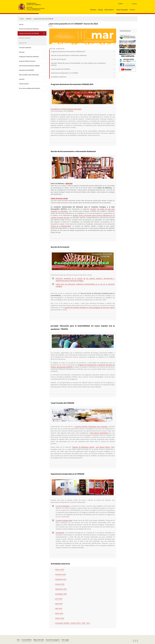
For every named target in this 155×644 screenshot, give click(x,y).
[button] (115, 10)
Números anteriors (25, 38)
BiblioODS (69, 184)
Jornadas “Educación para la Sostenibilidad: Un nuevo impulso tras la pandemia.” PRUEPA (79, 64)
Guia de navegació (53, 640)
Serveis (132, 10)
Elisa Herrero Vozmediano (99, 433)
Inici (18, 640)
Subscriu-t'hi (23, 43)
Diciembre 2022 (61, 574)
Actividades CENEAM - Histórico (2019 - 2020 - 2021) (73, 623)
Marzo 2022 (59, 613)
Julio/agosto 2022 (61, 594)
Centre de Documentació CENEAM (29, 66)
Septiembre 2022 (61, 589)
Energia (100, 10)
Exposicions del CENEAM (26, 70)
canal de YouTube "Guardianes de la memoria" (91, 427)
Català (120, 4)
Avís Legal (65, 640)
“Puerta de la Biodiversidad (61, 226)
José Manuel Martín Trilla (105, 447)
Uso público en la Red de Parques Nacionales (66, 109)
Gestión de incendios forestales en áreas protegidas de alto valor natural (90, 308)
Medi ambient (109, 10)
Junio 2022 (59, 599)
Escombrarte (60, 533)
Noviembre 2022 (61, 579)
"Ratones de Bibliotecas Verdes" (83, 447)
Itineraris (22, 79)
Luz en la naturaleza (63, 506)
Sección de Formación (58, 59)
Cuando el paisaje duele (64, 520)
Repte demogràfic (122, 10)
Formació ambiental (25, 48)
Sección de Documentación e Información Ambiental (69, 55)
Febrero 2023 (60, 570)
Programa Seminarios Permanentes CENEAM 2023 (68, 52)
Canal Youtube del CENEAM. (61, 69)
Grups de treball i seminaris (27, 61)
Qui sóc (21, 24)
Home (22, 19)
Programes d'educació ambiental (29, 57)
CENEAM (29, 19)
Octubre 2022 (60, 584)
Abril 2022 (59, 608)
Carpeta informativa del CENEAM (43, 19)
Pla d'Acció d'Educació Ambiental (29, 29)
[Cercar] (133, 4)
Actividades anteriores (59, 77)
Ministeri (93, 10)
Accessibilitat (27, 640)
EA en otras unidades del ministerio (30, 88)
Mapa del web (39, 640)
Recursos (22, 52)
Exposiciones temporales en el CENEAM (65, 73)
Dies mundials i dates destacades (29, 75)
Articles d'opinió (24, 84)
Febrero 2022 (60, 618)
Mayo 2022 (59, 604)
